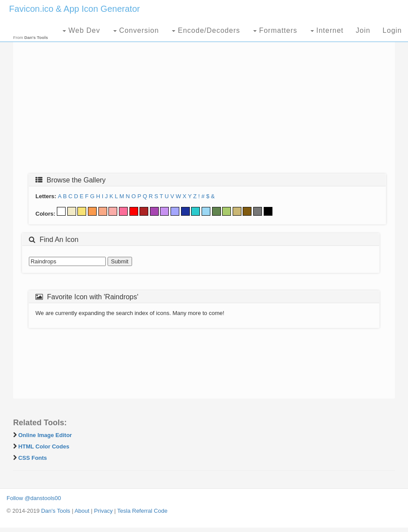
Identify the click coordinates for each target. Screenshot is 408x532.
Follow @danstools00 (34, 498)
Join (363, 30)
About (82, 511)
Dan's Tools (56, 511)
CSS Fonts (33, 458)
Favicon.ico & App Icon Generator (75, 9)
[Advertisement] (204, 104)
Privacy (103, 511)
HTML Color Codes (44, 446)
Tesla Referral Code (142, 511)
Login (392, 30)
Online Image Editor (45, 435)
